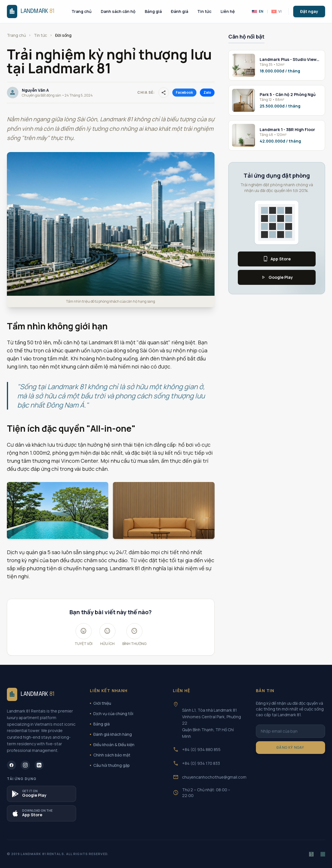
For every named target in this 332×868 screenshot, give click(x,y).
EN (258, 11)
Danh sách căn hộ (118, 11)
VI (276, 11)
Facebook (184, 92)
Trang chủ (82, 11)
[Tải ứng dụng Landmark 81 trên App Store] (41, 813)
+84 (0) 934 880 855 (201, 749)
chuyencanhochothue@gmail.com (214, 777)
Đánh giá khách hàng (111, 734)
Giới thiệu (101, 703)
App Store (277, 259)
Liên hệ (228, 11)
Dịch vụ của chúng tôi (112, 714)
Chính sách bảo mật (110, 755)
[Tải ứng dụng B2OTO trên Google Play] (41, 794)
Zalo (207, 92)
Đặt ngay (309, 11)
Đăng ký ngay (290, 747)
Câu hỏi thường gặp (110, 765)
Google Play (277, 277)
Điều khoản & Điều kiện (112, 745)
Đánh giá (179, 11)
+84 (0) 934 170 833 (201, 763)
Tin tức (204, 11)
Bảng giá (153, 11)
